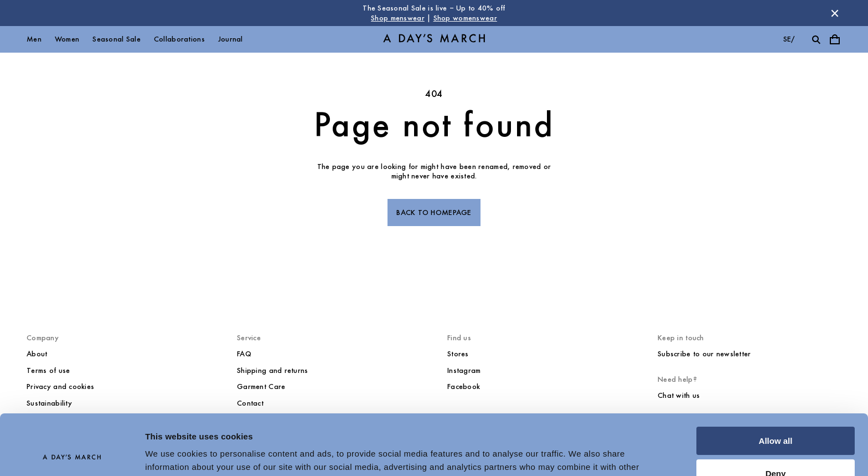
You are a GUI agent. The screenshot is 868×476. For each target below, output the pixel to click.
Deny (776, 416)
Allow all (776, 384)
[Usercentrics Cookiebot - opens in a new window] (72, 454)
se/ (789, 39)
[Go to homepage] (434, 40)
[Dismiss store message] (835, 13)
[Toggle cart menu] (835, 39)
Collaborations (179, 39)
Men (34, 39)
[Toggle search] (816, 39)
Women (67, 39)
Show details (171, 454)
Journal (231, 39)
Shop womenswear (465, 18)
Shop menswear (398, 18)
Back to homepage (434, 213)
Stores (458, 354)
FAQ (244, 354)
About (37, 354)
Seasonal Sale (117, 39)
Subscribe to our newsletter (704, 354)
